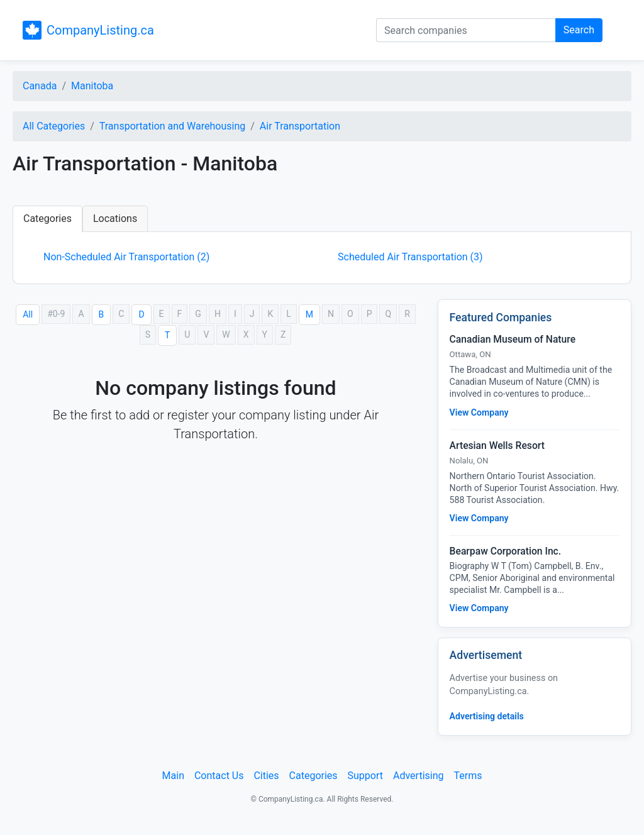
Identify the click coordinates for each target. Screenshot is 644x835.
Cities (266, 776)
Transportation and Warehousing (172, 126)
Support (365, 776)
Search (579, 30)
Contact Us (219, 776)
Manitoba (92, 86)
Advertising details (487, 716)
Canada (40, 86)
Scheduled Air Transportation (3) (410, 257)
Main (173, 776)
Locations (115, 218)
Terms (468, 776)
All (28, 314)
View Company (479, 412)
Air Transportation (300, 126)
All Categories (54, 126)
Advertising (419, 776)
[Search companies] (466, 30)
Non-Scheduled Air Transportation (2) (126, 257)
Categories (47, 218)
